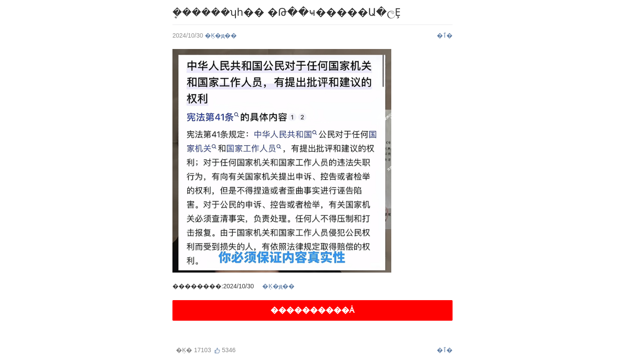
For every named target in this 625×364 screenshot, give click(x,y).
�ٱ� (445, 35)
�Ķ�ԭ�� (221, 35)
